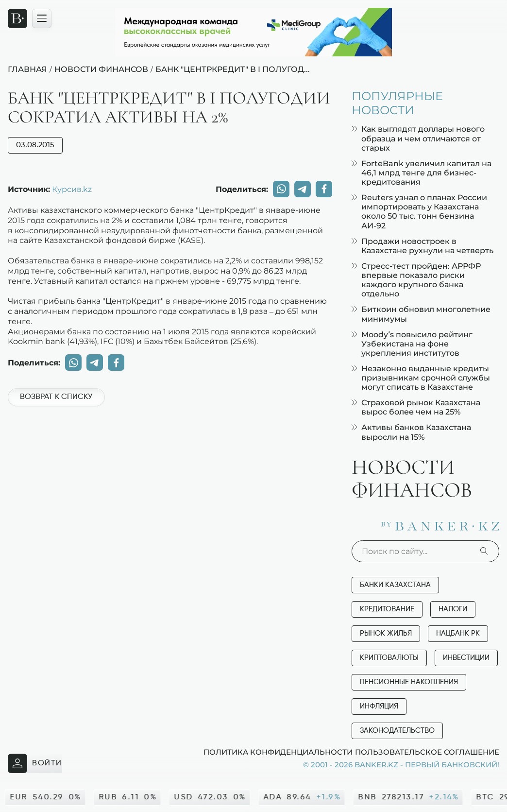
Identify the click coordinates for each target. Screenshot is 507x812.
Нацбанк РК (458, 633)
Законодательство (397, 731)
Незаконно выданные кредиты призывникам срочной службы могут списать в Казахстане (421, 378)
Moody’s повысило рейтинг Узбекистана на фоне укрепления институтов (412, 344)
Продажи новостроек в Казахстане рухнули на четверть (422, 246)
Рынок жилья (386, 633)
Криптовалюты (389, 658)
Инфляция (379, 706)
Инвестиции (466, 658)
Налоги (453, 609)
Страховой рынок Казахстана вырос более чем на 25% (416, 407)
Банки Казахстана (395, 585)
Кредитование (387, 609)
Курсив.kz (72, 189)
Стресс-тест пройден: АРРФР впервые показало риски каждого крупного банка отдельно (416, 280)
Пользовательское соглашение (427, 752)
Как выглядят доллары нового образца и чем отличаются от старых (418, 138)
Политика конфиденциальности (278, 752)
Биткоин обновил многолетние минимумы (421, 314)
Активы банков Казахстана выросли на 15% (411, 432)
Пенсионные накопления (409, 682)
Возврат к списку (56, 397)
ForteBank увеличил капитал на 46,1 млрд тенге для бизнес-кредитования (422, 173)
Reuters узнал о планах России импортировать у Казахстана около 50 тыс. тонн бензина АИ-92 (419, 212)
